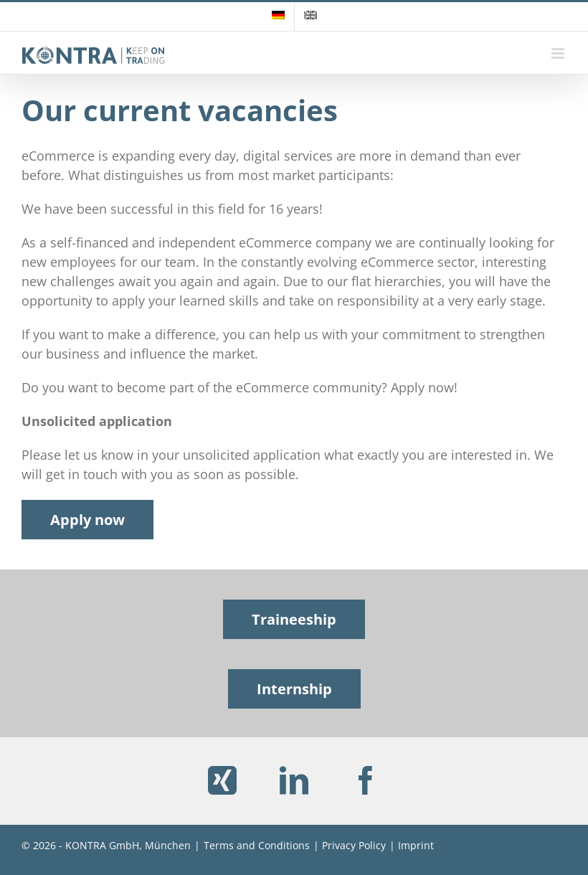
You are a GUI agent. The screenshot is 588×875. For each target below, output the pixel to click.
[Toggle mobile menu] (559, 53)
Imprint (416, 845)
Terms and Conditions (257, 845)
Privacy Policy (354, 845)
